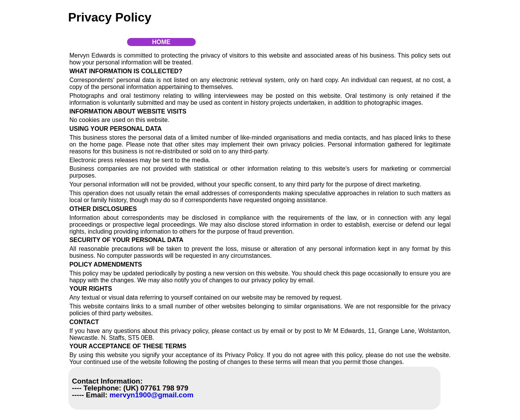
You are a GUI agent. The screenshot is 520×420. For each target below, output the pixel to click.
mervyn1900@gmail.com (150, 395)
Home (161, 42)
